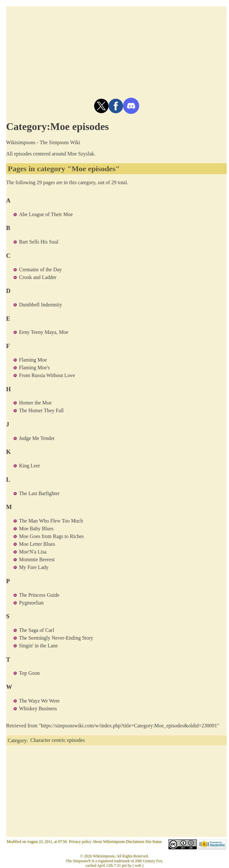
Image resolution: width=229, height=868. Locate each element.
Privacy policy (80, 842)
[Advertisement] (116, 51)
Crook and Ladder (38, 277)
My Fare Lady (34, 567)
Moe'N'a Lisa (33, 552)
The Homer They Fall (41, 410)
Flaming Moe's (34, 368)
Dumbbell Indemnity (41, 305)
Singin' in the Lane (38, 646)
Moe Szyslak (81, 154)
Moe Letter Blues (37, 544)
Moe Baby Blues (36, 529)
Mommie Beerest (37, 559)
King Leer (29, 466)
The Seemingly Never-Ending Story (56, 638)
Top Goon (29, 673)
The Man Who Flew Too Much (51, 521)
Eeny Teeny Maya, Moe (44, 332)
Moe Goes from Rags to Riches (51, 536)
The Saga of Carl (37, 630)
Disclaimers (135, 842)
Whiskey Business (38, 708)
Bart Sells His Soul (39, 242)
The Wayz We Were (39, 701)
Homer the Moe (35, 403)
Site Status (153, 842)
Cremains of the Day (40, 269)
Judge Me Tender (37, 438)
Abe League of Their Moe (46, 214)
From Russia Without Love (47, 375)
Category (17, 740)
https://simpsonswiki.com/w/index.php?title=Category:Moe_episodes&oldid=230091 (129, 726)
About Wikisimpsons (109, 842)
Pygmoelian (31, 603)
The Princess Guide (39, 595)
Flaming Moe (33, 360)
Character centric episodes (57, 740)
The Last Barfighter (39, 493)
